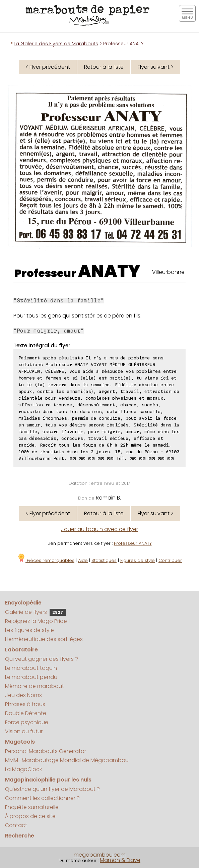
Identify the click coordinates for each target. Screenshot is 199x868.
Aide (83, 560)
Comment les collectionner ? (42, 798)
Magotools (20, 742)
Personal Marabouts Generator (46, 751)
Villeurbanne (168, 272)
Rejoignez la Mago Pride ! (37, 621)
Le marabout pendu (31, 677)
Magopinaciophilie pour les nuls (48, 780)
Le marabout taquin (31, 668)
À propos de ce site (30, 816)
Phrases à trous (25, 704)
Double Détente (26, 713)
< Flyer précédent (48, 67)
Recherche (20, 836)
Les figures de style (29, 630)
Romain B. (108, 498)
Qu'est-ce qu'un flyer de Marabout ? (52, 789)
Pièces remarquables (46, 560)
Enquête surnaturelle (32, 807)
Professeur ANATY (133, 543)
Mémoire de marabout (35, 686)
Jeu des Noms (23, 695)
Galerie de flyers (35, 612)
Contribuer (170, 560)
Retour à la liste (104, 67)
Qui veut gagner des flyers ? (42, 659)
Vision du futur (24, 731)
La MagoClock (23, 769)
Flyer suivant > (156, 67)
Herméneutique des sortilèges (44, 639)
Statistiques (104, 560)
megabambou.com (100, 855)
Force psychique (27, 722)
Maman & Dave (120, 860)
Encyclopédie (23, 603)
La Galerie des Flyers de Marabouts (56, 44)
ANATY (109, 271)
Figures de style (138, 560)
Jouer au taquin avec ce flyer (99, 529)
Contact (16, 825)
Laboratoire (21, 650)
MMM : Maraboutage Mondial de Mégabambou (67, 760)
